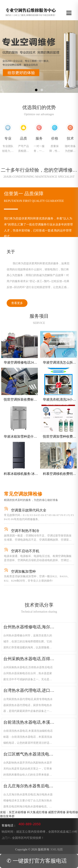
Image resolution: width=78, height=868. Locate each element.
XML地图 (57, 849)
